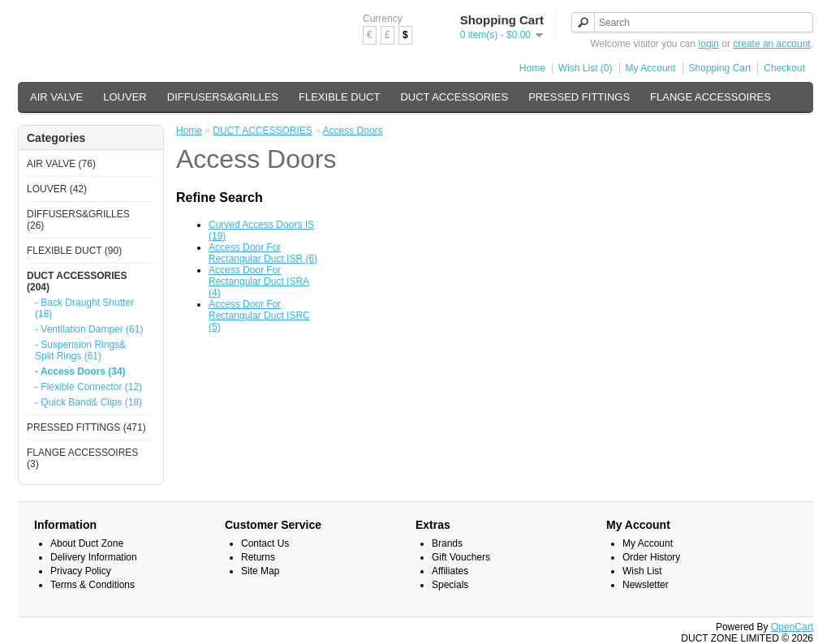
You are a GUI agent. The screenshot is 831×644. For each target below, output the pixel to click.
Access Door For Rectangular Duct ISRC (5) (259, 316)
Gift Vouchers (461, 557)
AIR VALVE (56, 97)
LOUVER (125, 97)
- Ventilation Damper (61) (89, 329)
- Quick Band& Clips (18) (88, 402)
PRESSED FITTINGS (579, 97)
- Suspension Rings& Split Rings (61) (80, 350)
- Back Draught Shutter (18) (84, 308)
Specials (450, 585)
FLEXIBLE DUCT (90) (74, 251)
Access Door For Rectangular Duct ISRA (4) (259, 281)
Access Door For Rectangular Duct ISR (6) (263, 253)
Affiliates (450, 571)
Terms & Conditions (93, 585)
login (709, 44)
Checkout (784, 68)
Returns (258, 557)
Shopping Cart (720, 68)
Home (532, 68)
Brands (447, 543)
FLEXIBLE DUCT (339, 97)
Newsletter (646, 585)
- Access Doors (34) (80, 371)
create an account (771, 44)
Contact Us (265, 543)
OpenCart (792, 627)
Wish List (642, 571)
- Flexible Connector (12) (88, 387)
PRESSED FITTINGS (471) (86, 427)
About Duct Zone (87, 543)
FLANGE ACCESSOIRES (710, 97)
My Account (651, 68)
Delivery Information (94, 557)
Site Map (260, 571)
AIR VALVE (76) (61, 164)
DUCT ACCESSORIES (454, 97)
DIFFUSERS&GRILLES (223, 97)
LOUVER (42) (57, 189)
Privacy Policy (81, 571)
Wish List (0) (586, 68)
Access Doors (353, 131)
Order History (651, 557)
